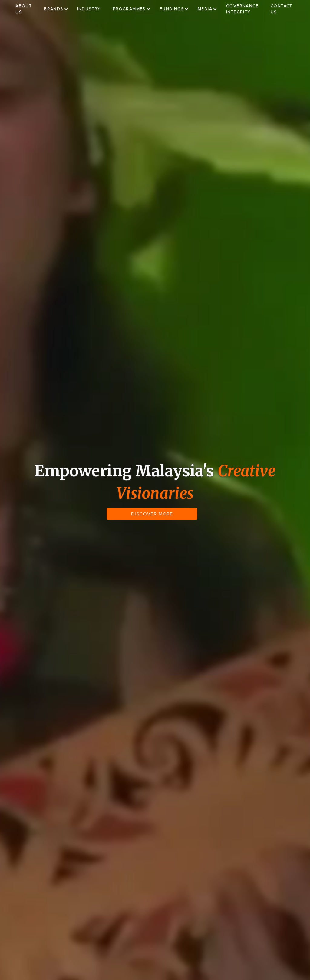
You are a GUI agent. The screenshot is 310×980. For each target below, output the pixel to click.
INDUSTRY (89, 9)
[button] (59, 9)
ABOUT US (24, 9)
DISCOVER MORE (152, 514)
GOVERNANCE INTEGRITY (242, 9)
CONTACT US (282, 9)
